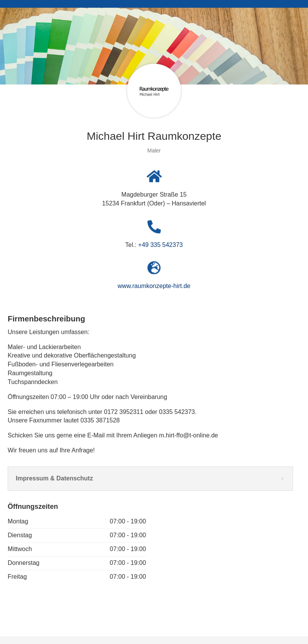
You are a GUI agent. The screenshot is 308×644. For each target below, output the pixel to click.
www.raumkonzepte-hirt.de (154, 286)
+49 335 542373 (161, 245)
